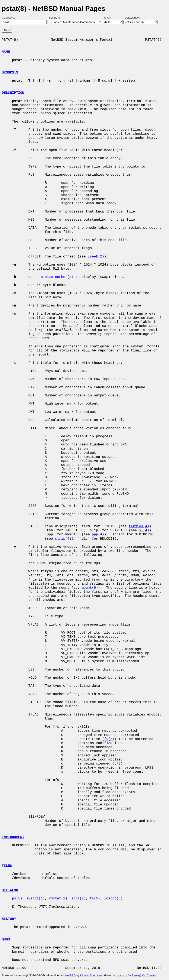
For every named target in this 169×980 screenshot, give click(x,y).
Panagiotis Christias (144, 975)
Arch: (110, 18)
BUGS (6, 940)
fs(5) (109, 739)
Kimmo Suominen (91, 975)
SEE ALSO (10, 890)
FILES (7, 866)
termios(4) (139, 526)
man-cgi (122, 975)
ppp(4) (98, 535)
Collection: (132, 18)
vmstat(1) (58, 899)
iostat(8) (113, 899)
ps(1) (17, 899)
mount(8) (90, 588)
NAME (6, 52)
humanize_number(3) (55, 277)
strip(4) (63, 539)
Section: (55, 18)
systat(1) (35, 899)
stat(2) (78, 899)
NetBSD (70, 975)
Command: (10, 18)
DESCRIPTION (13, 93)
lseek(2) (96, 257)
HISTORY (9, 919)
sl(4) (144, 530)
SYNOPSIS (10, 72)
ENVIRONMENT (13, 837)
